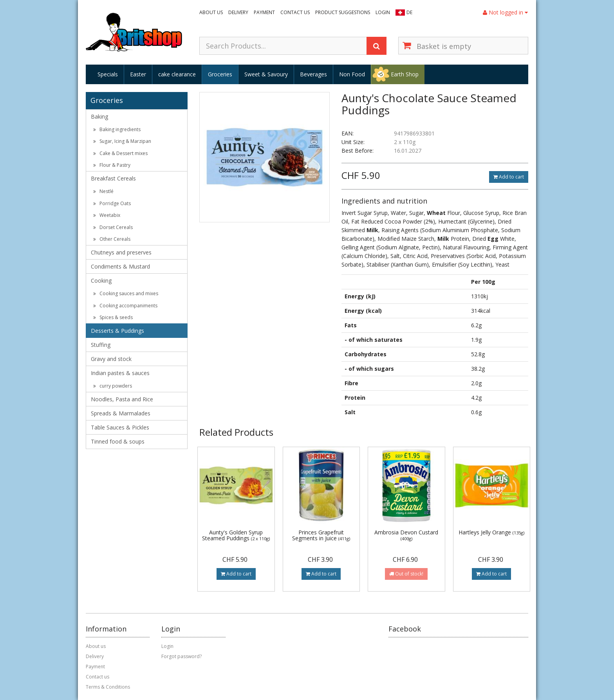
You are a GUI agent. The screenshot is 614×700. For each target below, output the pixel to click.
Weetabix (107, 215)
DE (409, 12)
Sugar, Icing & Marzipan (122, 141)
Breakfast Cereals (113, 178)
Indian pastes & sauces (120, 373)
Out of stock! (406, 574)
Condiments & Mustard (120, 266)
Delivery (238, 12)
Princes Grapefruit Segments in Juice (321, 535)
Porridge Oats (112, 203)
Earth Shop (405, 74)
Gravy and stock (111, 359)
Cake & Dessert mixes (120, 153)
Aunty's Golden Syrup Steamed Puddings (236, 535)
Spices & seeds (113, 317)
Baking (99, 116)
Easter (138, 74)
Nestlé (103, 191)
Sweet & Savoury (266, 74)
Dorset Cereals (113, 227)
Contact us (295, 12)
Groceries (220, 74)
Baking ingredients (117, 129)
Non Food (352, 74)
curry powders (113, 386)
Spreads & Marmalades (121, 413)
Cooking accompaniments (125, 306)
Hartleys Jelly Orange (491, 532)
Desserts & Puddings (117, 331)
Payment (264, 12)
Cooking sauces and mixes (126, 293)
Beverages (313, 74)
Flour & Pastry (112, 165)
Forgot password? (181, 656)
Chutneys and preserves (121, 252)
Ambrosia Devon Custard (406, 535)
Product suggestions (343, 12)
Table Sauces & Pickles (120, 427)
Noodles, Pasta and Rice (122, 399)
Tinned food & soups (118, 441)
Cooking (101, 281)
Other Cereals (112, 239)
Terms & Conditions (108, 687)
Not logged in (505, 12)
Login (383, 12)
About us (211, 12)
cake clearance (177, 74)
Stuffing (101, 345)
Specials (108, 74)
